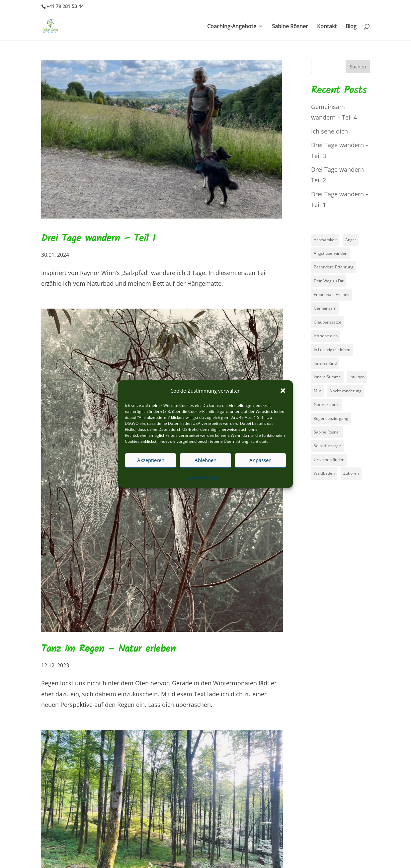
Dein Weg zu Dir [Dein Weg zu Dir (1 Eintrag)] (329, 281)
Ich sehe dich (329, 131)
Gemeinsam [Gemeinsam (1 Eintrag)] (325, 308)
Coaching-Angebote (232, 27)
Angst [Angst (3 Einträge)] (351, 240)
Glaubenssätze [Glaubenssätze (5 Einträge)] (328, 322)
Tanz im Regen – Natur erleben (108, 649)
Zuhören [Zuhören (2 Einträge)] (351, 473)
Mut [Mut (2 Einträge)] (317, 391)
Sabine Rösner (290, 27)
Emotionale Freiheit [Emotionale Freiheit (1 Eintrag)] (332, 294)
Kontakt (327, 27)
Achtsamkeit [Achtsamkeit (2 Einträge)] (325, 240)
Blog (351, 27)
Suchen (358, 67)
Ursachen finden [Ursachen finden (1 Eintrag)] (329, 460)
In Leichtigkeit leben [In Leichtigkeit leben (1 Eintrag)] (332, 350)
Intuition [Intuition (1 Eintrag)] (357, 377)
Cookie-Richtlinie (202, 477)
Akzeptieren (151, 460)
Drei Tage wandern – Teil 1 (98, 239)
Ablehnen (205, 460)
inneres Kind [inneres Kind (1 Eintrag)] (325, 363)
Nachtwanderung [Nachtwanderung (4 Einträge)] (346, 391)
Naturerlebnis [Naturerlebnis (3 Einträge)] (327, 404)
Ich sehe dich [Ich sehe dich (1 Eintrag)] (326, 336)
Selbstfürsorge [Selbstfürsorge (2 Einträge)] (327, 446)
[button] (283, 391)
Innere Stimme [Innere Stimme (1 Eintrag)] (327, 377)
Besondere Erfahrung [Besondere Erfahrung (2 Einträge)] (334, 267)
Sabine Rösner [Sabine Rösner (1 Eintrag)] (327, 432)
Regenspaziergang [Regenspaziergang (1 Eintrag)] (331, 418)
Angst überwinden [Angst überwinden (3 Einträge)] (330, 253)
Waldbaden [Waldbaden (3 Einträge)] (324, 473)
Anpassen (260, 460)
